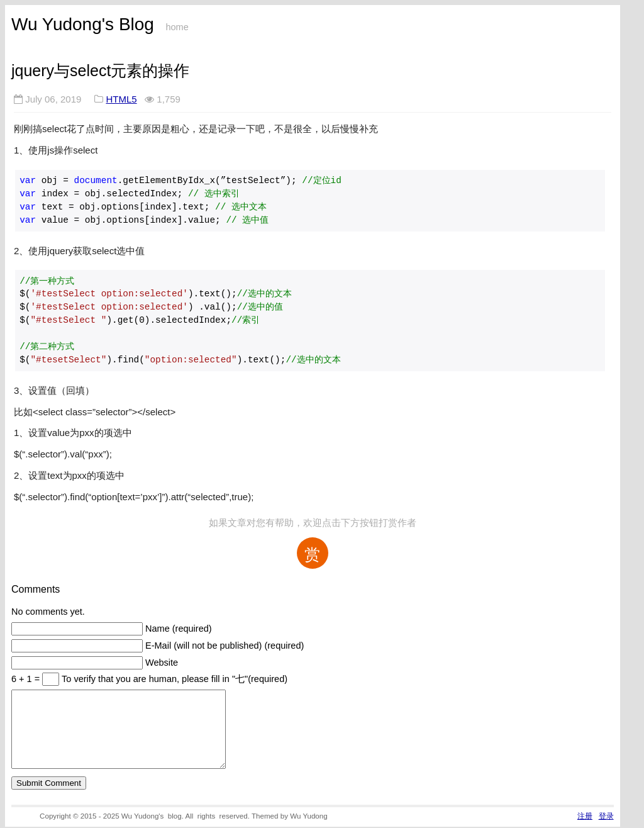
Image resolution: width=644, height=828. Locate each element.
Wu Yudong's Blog (83, 24)
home (177, 27)
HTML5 (121, 99)
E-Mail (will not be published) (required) (225, 646)
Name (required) (179, 629)
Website (162, 663)
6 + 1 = (27, 679)
